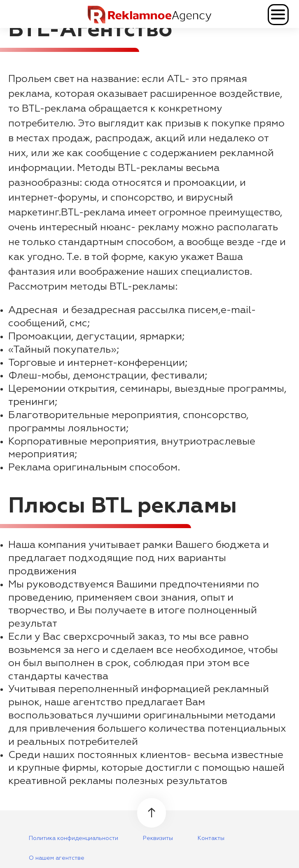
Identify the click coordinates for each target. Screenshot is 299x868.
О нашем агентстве (57, 858)
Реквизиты (158, 838)
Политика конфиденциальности (74, 838)
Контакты (211, 838)
